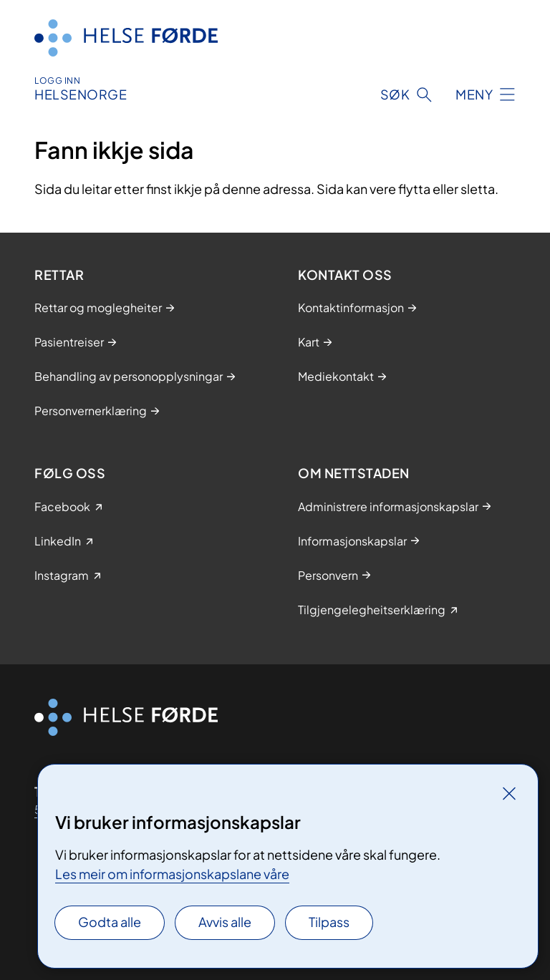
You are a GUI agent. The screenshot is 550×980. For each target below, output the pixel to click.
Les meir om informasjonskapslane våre (172, 874)
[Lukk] (509, 793)
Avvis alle (225, 922)
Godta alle (110, 922)
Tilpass (329, 922)
